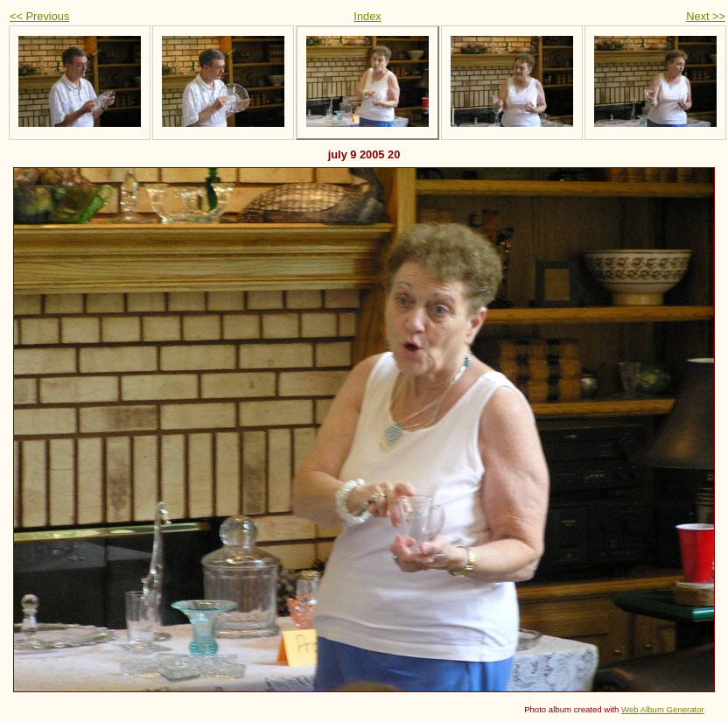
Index (367, 16)
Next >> (706, 16)
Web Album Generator (663, 709)
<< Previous (39, 16)
